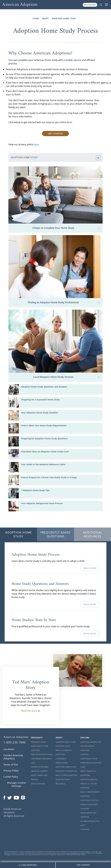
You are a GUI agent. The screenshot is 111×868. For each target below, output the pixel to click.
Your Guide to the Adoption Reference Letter (43, 464)
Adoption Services (89, 780)
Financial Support (39, 771)
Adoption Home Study (64, 18)
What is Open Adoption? (67, 775)
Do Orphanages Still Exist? (90, 823)
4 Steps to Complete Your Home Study (66, 228)
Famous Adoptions (89, 805)
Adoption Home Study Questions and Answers (44, 387)
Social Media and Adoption (88, 815)
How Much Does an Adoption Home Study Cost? (45, 452)
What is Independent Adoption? (90, 794)
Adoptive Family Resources (63, 782)
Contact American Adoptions (13, 757)
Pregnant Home (38, 742)
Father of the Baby (40, 767)
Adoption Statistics (90, 800)
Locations (9, 749)
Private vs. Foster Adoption (88, 786)
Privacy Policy (11, 771)
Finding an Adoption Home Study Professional (64, 303)
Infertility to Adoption (66, 771)
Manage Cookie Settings (16, 784)
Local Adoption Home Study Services (67, 377)
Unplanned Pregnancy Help (42, 761)
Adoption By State (89, 759)
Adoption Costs (63, 746)
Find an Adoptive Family (42, 754)
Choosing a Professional (62, 761)
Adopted (84, 754)
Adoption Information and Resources (91, 744)
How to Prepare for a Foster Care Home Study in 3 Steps (49, 477)
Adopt (45, 18)
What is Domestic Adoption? (64, 752)
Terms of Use (11, 765)
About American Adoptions (88, 773)
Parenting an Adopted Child (91, 765)
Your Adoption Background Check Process (42, 503)
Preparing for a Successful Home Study (40, 400)
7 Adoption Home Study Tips (35, 490)
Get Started (90, 5)
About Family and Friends (39, 777)
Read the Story (31, 711)
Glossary (85, 809)
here (36, 144)
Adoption (85, 750)
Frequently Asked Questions (55, 534)
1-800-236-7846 (15, 742)
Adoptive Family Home (66, 742)
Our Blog (85, 829)
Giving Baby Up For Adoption (39, 748)
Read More (90, 568)
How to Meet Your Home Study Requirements (44, 425)
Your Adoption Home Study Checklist (40, 413)
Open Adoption (38, 784)
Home (36, 18)
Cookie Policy (11, 777)
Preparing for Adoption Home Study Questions (44, 438)
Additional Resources (92, 534)
